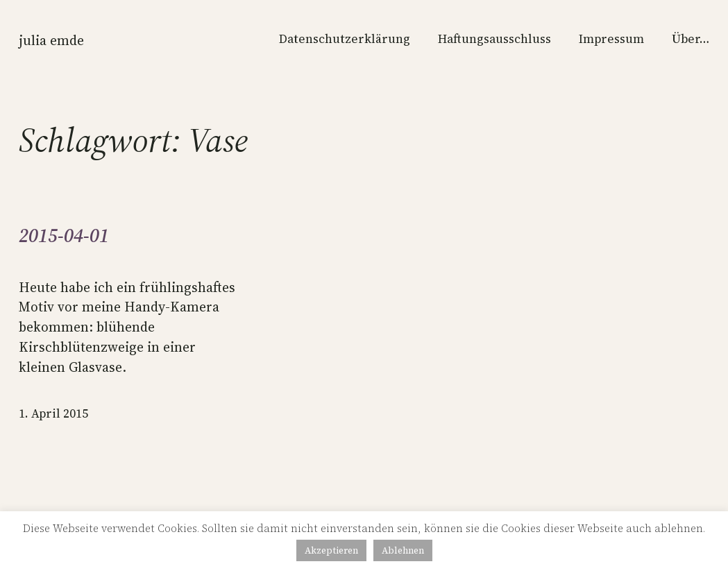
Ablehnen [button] (403, 550)
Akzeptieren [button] (331, 550)
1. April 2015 (53, 413)
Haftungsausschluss (494, 39)
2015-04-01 (64, 236)
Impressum (611, 39)
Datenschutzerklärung (345, 39)
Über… (691, 39)
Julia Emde (51, 40)
